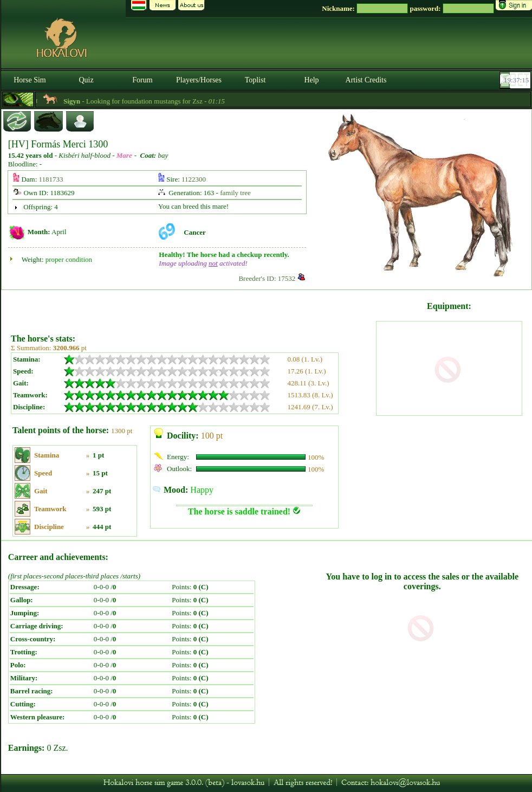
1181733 (51, 179)
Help (311, 80)
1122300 (194, 179)
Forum (142, 80)
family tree (235, 193)
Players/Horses (199, 80)
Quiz (86, 80)
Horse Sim (30, 80)
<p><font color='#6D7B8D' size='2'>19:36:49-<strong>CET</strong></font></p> (516, 80)
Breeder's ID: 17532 (267, 278)
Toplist (255, 80)
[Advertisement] (192, 308)
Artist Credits (366, 80)
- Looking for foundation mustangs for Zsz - (174, 101)
